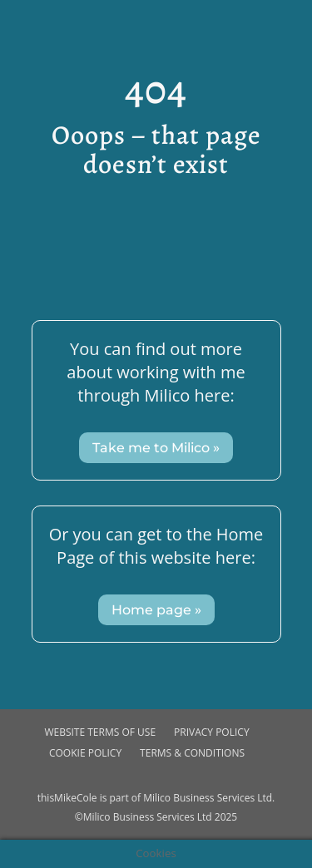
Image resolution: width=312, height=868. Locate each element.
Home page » (156, 610)
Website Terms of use (100, 732)
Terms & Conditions (192, 753)
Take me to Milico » (156, 448)
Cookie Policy (85, 753)
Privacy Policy (212, 732)
